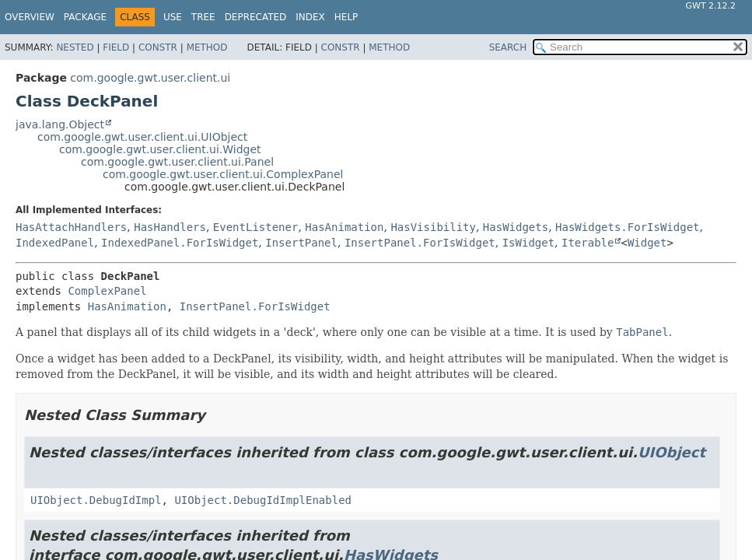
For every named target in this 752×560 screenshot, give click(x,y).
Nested (75, 47)
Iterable (588, 243)
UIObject (672, 452)
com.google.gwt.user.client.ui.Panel (177, 162)
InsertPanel (301, 243)
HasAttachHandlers (71, 227)
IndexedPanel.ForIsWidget (180, 243)
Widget (647, 243)
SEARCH (508, 47)
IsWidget (528, 243)
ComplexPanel (107, 291)
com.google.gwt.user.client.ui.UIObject (142, 137)
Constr (158, 47)
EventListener (256, 227)
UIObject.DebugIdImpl (96, 500)
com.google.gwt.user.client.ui (150, 78)
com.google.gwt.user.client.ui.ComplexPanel (223, 174)
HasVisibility (433, 227)
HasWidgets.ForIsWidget (627, 227)
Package (85, 17)
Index (310, 17)
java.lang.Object (60, 124)
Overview (30, 17)
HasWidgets (516, 227)
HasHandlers (170, 227)
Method (207, 47)
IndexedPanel (55, 243)
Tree (203, 17)
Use (173, 17)
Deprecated (256, 17)
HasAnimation (344, 227)
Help (346, 17)
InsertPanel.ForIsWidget (420, 243)
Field (116, 47)
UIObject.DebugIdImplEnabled (263, 500)
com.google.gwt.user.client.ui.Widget (160, 149)
